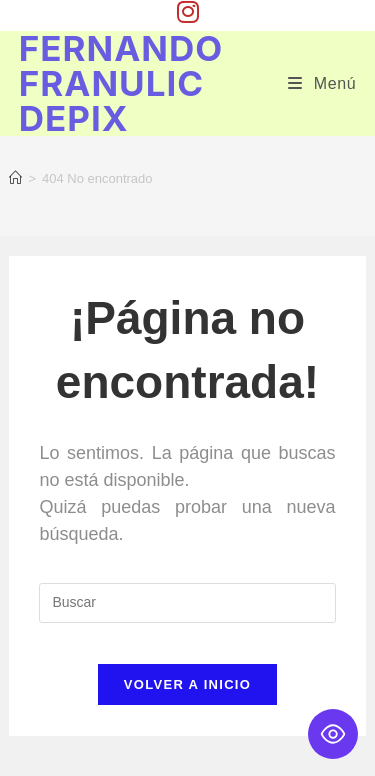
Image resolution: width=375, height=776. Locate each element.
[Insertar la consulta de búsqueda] (187, 603)
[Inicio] (15, 178)
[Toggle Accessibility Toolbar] (333, 734)
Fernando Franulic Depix (121, 83)
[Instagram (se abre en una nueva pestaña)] (188, 12)
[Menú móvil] (322, 83)
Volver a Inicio (187, 684)
